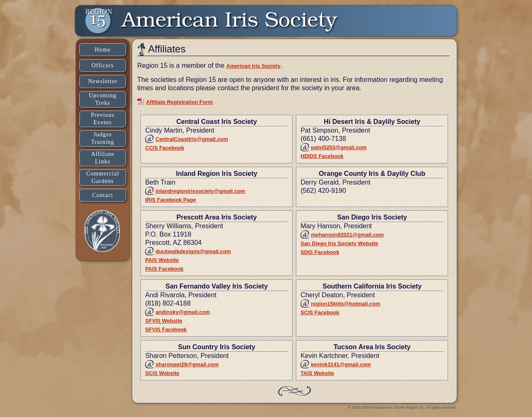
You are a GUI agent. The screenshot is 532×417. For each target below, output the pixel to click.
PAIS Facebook (164, 269)
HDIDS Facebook (322, 156)
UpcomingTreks (102, 99)
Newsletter (103, 81)
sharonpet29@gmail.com (187, 364)
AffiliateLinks (103, 158)
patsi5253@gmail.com (339, 147)
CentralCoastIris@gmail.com (192, 139)
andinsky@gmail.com (183, 312)
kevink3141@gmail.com (341, 364)
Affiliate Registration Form (179, 102)
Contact (103, 195)
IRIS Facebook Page (170, 200)
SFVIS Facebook (166, 329)
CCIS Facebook (165, 148)
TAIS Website (317, 373)
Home (103, 50)
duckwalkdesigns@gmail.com (193, 251)
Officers (103, 65)
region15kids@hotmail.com (346, 304)
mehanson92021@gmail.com (347, 235)
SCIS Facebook (320, 312)
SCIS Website (162, 373)
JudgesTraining (103, 138)
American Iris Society (253, 66)
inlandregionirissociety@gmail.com (200, 191)
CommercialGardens (102, 177)
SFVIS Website (164, 321)
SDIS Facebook (320, 252)
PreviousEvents (103, 119)
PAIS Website (162, 260)
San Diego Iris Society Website (339, 243)
